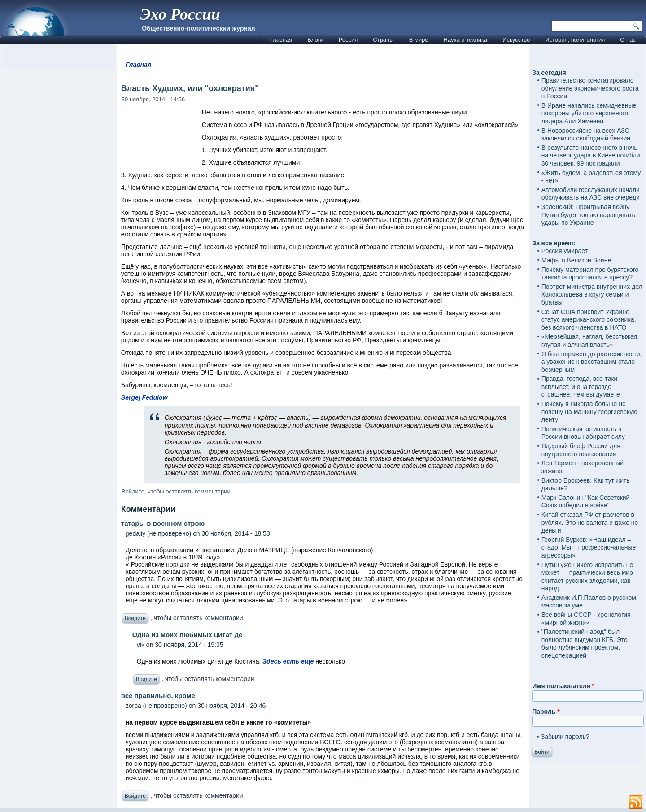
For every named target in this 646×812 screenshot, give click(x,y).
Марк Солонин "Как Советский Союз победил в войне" (586, 502)
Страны (383, 40)
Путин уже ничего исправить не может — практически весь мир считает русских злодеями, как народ (587, 577)
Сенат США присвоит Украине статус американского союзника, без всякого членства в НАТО (589, 320)
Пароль (546, 712)
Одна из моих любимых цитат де (188, 635)
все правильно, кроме (158, 696)
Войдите (133, 491)
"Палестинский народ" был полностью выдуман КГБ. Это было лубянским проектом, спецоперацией (585, 644)
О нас (628, 40)
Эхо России (180, 14)
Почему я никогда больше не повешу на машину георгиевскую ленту (589, 412)
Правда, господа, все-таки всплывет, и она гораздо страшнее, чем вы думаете (581, 386)
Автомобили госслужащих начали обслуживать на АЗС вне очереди (591, 194)
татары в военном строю (163, 523)
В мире (419, 40)
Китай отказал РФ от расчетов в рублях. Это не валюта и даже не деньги (590, 522)
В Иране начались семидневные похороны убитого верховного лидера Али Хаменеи (589, 113)
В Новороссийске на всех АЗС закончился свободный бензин (586, 135)
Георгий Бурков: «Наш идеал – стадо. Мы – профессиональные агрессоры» (589, 548)
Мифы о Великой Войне (576, 260)
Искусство (516, 40)
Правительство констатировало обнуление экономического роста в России (590, 88)
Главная (281, 40)
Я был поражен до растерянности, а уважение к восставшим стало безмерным (592, 362)
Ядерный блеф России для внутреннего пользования (581, 450)
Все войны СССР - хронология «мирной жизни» (586, 619)
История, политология (575, 40)
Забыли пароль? (565, 737)
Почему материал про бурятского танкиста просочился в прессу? (590, 274)
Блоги (315, 40)
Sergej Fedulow (144, 397)
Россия (348, 40)
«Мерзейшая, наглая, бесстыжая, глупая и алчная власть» (590, 341)
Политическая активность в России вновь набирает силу (583, 433)
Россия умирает (565, 251)
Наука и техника (466, 40)
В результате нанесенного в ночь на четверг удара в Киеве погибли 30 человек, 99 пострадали (591, 155)
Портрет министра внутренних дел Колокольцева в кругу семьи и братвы (592, 295)
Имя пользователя (563, 686)
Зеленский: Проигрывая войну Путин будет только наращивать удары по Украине (588, 215)
